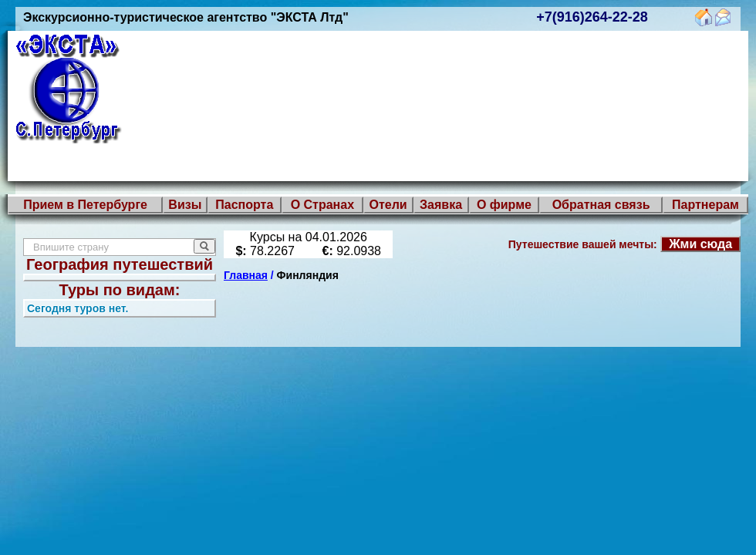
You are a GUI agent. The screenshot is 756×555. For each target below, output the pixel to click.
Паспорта (244, 205)
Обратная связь (601, 205)
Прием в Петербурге (85, 205)
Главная (246, 275)
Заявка (441, 205)
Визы (185, 205)
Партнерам (705, 205)
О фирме (504, 205)
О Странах (322, 205)
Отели (388, 205)
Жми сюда (700, 244)
